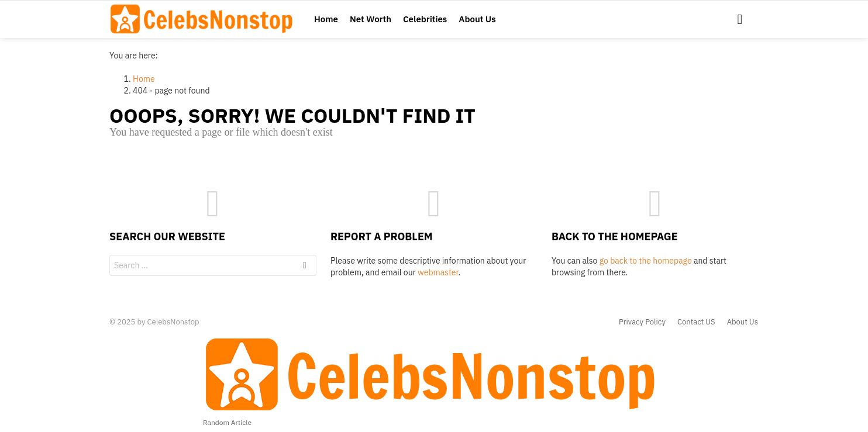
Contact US (696, 322)
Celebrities (425, 19)
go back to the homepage (646, 261)
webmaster (438, 272)
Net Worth (371, 19)
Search (305, 267)
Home (326, 19)
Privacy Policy (642, 322)
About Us (477, 19)
